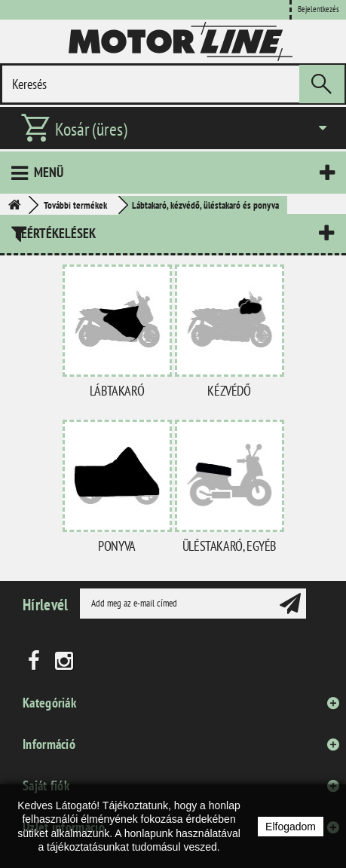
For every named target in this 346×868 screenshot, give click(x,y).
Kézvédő (229, 391)
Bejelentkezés (318, 9)
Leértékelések (55, 233)
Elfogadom (291, 827)
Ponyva (117, 546)
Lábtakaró (117, 391)
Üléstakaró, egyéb (229, 546)
